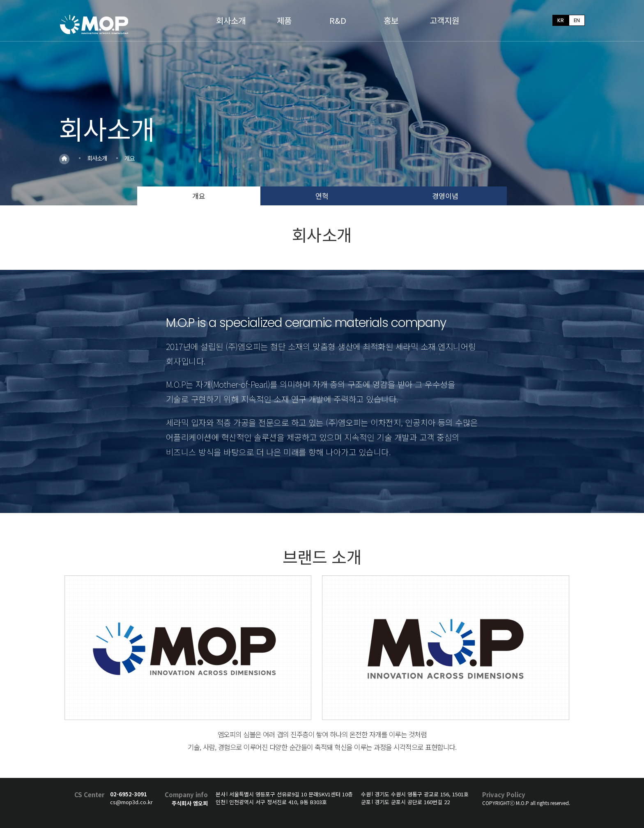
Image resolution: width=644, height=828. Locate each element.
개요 (199, 196)
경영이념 (445, 196)
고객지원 (444, 20)
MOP (95, 24)
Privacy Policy (504, 795)
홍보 (391, 20)
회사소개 (231, 20)
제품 (284, 20)
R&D (338, 20)
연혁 (322, 196)
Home (64, 159)
